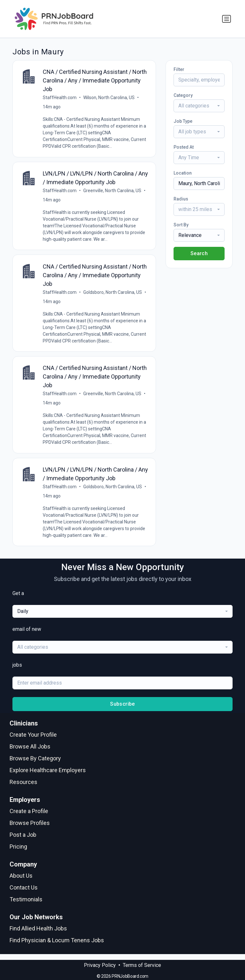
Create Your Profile (33, 740)
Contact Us (24, 893)
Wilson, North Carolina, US (110, 98)
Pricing (18, 852)
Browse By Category (35, 764)
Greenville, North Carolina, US (113, 192)
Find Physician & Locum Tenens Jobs (57, 946)
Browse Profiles (30, 828)
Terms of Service (142, 965)
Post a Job (23, 840)
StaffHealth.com (60, 98)
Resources (23, 787)
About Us (21, 881)
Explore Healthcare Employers (48, 776)
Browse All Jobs (30, 752)
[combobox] (199, 106)
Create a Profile (29, 816)
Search (199, 253)
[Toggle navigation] (226, 19)
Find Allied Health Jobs (38, 934)
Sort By (181, 225)
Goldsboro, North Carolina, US (113, 295)
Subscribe (122, 709)
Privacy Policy (100, 965)
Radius (181, 199)
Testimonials (26, 905)
